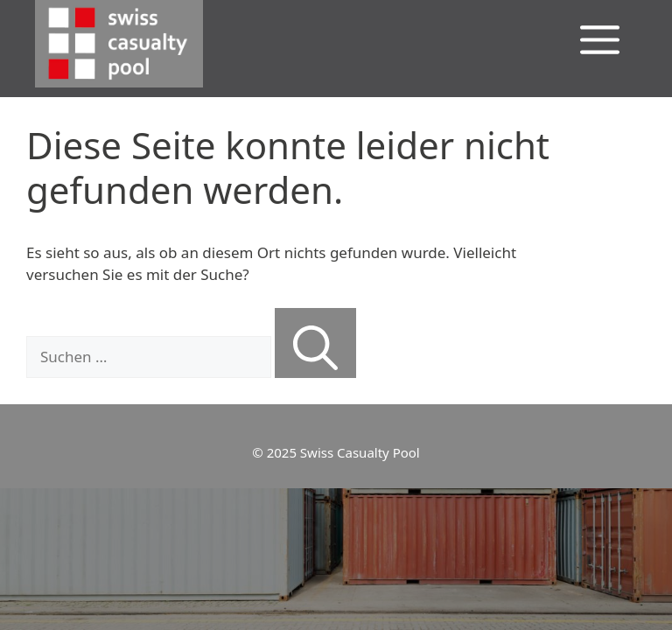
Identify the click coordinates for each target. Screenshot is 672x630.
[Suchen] (315, 343)
